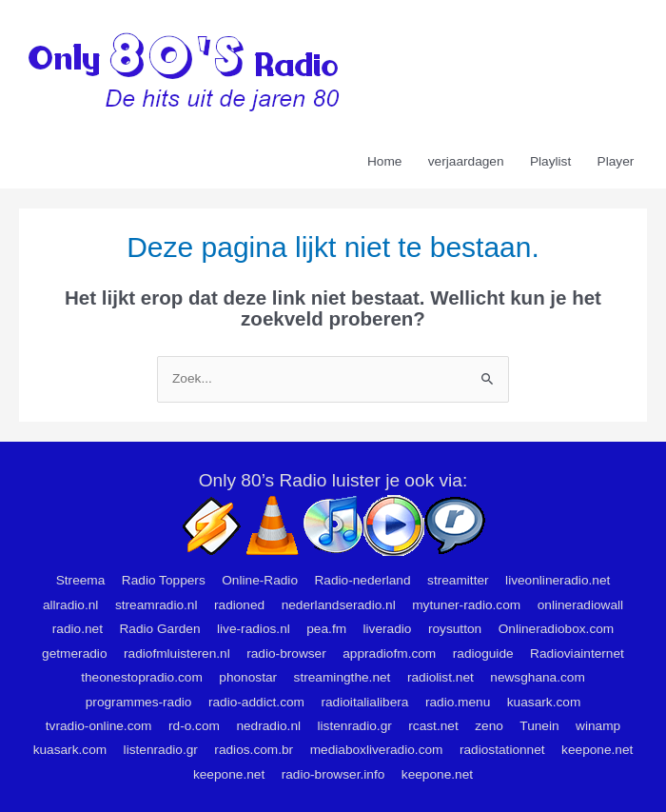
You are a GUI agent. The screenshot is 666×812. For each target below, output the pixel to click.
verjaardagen (466, 161)
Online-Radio (260, 580)
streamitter (458, 580)
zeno (489, 726)
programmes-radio (139, 702)
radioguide (483, 654)
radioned (239, 605)
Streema (81, 580)
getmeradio (74, 654)
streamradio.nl (157, 605)
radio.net (78, 629)
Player (616, 161)
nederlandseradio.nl (339, 605)
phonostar (248, 677)
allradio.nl (71, 605)
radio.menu (458, 702)
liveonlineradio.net (558, 580)
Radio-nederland (362, 580)
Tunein (539, 726)
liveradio (388, 629)
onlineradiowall (580, 605)
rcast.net (433, 726)
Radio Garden (159, 629)
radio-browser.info (333, 774)
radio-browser (286, 654)
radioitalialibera (364, 702)
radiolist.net (441, 677)
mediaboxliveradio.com (377, 750)
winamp (598, 726)
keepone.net (597, 750)
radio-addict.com (256, 702)
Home (384, 161)
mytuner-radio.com (466, 605)
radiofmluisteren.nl (177, 654)
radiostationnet (502, 750)
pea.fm (326, 629)
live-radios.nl (254, 629)
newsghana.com (538, 677)
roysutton (455, 629)
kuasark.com (544, 702)
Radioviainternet (577, 654)
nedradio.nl (268, 726)
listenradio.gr (355, 726)
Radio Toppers (164, 580)
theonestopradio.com (142, 677)
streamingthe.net (343, 677)
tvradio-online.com (99, 726)
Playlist (550, 161)
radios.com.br (254, 750)
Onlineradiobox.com (557, 629)
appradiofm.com (389, 654)
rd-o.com (194, 726)
